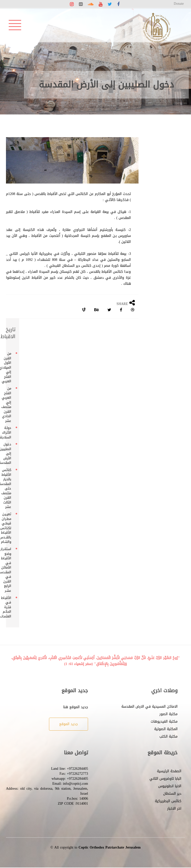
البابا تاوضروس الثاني (165, 779)
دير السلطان (172, 794)
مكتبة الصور (168, 714)
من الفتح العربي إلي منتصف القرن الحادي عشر (11, 405)
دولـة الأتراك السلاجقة (11, 432)
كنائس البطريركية (168, 801)
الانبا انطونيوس (170, 786)
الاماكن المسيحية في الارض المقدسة (149, 707)
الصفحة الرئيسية (169, 771)
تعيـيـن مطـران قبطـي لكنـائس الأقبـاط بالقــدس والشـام (11, 528)
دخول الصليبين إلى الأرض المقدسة (11, 453)
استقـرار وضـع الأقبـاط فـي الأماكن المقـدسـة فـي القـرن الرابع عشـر (11, 570)
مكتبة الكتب (168, 736)
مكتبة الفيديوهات (164, 722)
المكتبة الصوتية (166, 729)
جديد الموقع (69, 724)
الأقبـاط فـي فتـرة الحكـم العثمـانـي (11, 607)
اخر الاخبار (174, 809)
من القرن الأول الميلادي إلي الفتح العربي (11, 367)
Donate (179, 4)
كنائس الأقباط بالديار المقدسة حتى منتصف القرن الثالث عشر (11, 488)
